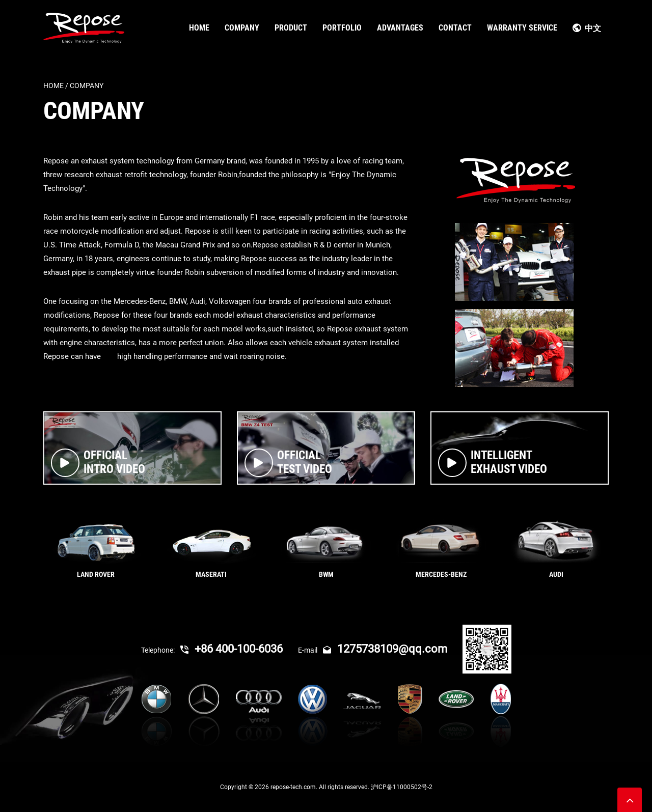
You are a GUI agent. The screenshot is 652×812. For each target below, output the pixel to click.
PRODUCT (291, 28)
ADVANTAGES (400, 28)
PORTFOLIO (342, 28)
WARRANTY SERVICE (522, 28)
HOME (199, 28)
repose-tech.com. (295, 787)
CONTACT (455, 28)
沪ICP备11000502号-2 (402, 787)
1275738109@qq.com (385, 649)
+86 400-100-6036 (232, 649)
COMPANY (242, 28)
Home (53, 86)
